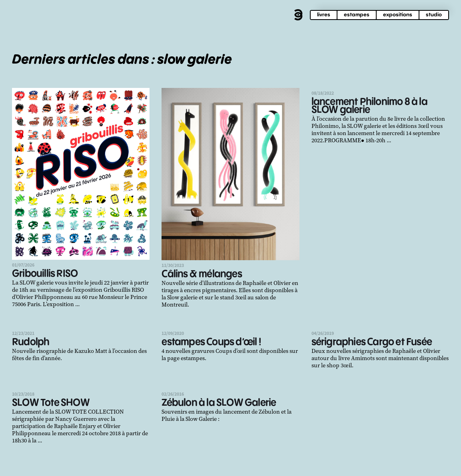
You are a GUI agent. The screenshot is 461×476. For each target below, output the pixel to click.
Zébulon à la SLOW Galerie (219, 403)
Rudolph (31, 342)
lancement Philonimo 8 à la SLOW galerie (369, 106)
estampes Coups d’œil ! (211, 342)
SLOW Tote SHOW (51, 403)
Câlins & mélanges (202, 274)
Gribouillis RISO (45, 274)
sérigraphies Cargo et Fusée (372, 342)
